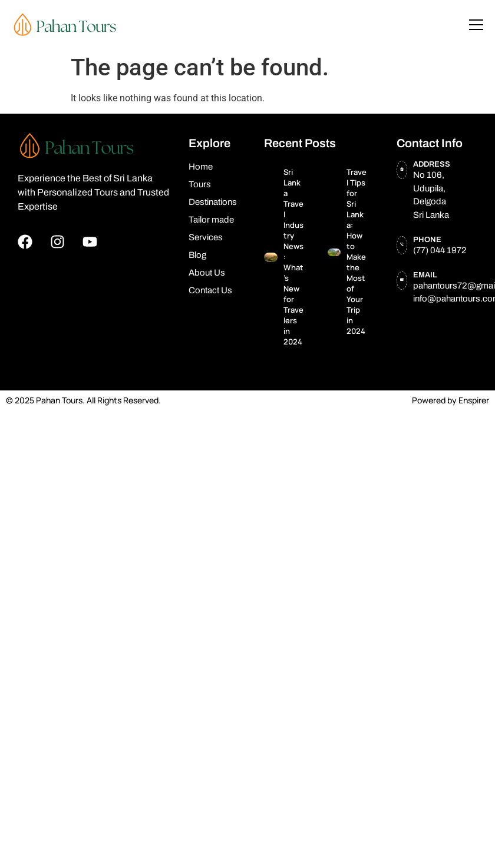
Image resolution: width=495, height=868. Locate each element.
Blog (197, 255)
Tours (200, 184)
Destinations (213, 202)
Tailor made (211, 220)
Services (206, 237)
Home (201, 167)
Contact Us (210, 290)
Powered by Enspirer (451, 400)
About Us (207, 273)
